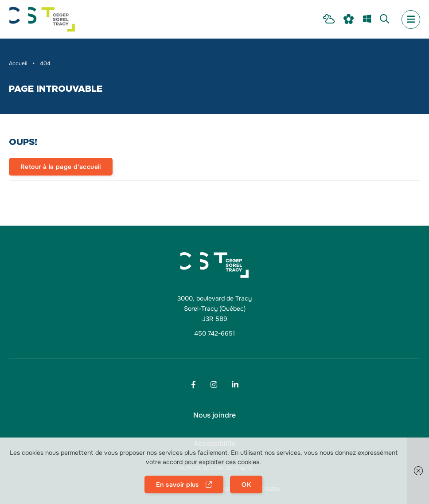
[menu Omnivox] (349, 19)
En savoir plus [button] (177, 484)
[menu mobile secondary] (411, 20)
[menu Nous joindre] (214, 415)
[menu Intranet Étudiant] (329, 20)
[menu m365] (367, 20)
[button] (418, 471)
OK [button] (246, 484)
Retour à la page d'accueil (61, 167)
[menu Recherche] (384, 20)
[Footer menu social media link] (193, 385)
